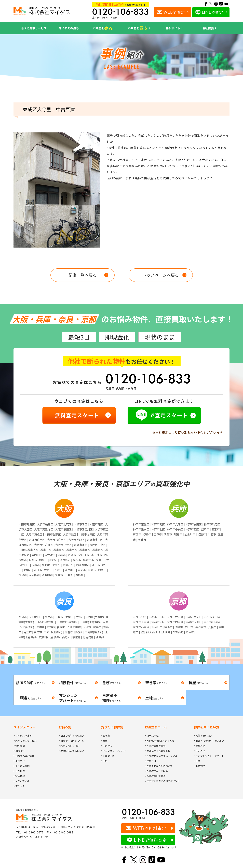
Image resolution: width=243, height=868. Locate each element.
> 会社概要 (19, 771)
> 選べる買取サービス (25, 741)
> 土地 (104, 761)
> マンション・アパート (114, 751)
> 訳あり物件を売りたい (71, 736)
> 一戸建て (107, 746)
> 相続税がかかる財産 (156, 771)
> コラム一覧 (152, 736)
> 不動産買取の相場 (155, 746)
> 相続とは (150, 761)
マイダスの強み (69, 28)
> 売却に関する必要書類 (158, 751)
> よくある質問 (22, 766)
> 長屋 (104, 741)
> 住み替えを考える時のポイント (162, 781)
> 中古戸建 (199, 751)
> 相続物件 (19, 751)
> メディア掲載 (21, 781)
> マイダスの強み (23, 736)
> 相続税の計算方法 (155, 776)
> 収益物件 (199, 766)
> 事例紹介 (19, 761)
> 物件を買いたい (203, 736)
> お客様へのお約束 (24, 756)
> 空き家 (105, 736)
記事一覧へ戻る (83, 275)
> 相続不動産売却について (159, 766)
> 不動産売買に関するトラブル (161, 756)
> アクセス (19, 786)
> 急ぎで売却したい (69, 746)
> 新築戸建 (199, 746)
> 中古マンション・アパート (209, 756)
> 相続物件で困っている (71, 741)
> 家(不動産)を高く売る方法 (160, 741)
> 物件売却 (19, 746)
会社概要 (208, 28)
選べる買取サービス (34, 28)
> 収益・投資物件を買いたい (209, 741)
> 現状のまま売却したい (71, 751)
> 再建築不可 (108, 756)
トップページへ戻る (161, 275)
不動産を (103, 28)
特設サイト (173, 28)
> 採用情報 (19, 776)
